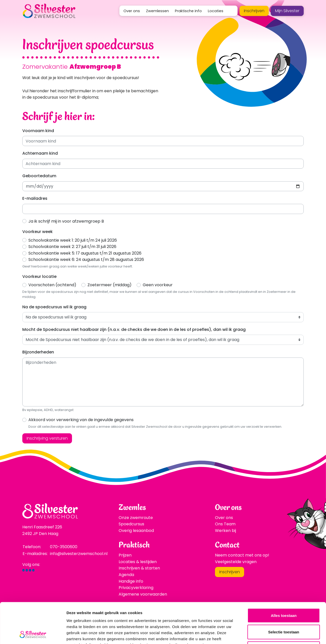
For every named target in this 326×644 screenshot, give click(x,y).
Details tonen (274, 634)
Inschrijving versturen (47, 438)
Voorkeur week (38, 232)
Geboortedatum (39, 176)
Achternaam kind (40, 153)
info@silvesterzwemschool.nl (79, 554)
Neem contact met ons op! (242, 555)
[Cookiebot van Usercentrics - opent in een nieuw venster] (33, 634)
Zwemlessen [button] (157, 11)
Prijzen (125, 555)
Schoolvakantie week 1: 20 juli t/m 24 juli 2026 (73, 240)
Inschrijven (254, 11)
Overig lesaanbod (136, 531)
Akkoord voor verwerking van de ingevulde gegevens (81, 420)
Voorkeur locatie (39, 276)
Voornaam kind (38, 131)
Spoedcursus (131, 524)
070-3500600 (64, 547)
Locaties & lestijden (138, 562)
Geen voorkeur (158, 285)
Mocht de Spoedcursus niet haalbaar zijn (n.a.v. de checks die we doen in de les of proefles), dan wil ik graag (134, 329)
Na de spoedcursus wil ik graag (54, 307)
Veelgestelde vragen (236, 562)
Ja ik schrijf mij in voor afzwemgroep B (66, 221)
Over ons (224, 518)
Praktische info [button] (188, 11)
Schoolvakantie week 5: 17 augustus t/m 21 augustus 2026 (85, 253)
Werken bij (225, 531)
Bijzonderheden (38, 352)
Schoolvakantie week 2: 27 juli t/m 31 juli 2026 (72, 247)
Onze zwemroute (136, 518)
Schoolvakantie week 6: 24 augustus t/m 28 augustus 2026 (86, 260)
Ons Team (225, 524)
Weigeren (284, 611)
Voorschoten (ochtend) (52, 285)
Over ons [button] (132, 11)
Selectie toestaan (284, 594)
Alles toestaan (284, 577)
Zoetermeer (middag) (110, 285)
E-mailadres (35, 198)
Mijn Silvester (287, 11)
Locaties (216, 11)
